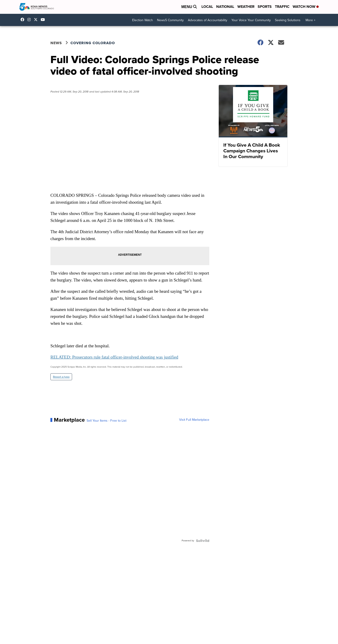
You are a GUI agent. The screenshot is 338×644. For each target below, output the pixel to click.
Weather (246, 7)
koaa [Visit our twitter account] (37, 20)
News (56, 43)
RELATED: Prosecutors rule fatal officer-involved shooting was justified (114, 357)
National (225, 7)
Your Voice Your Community (251, 20)
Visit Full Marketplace (194, 420)
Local (207, 7)
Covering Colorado (93, 43)
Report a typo (61, 377)
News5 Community (170, 20)
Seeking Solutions (288, 20)
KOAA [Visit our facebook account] (23, 20)
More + (310, 20)
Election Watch (143, 20)
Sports (265, 7)
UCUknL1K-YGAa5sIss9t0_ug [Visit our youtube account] (44, 20)
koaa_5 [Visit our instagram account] (30, 20)
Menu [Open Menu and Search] (189, 7)
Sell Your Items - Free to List (106, 421)
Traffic (282, 7)
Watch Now (306, 7)
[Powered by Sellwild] (203, 541)
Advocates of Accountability (208, 20)
